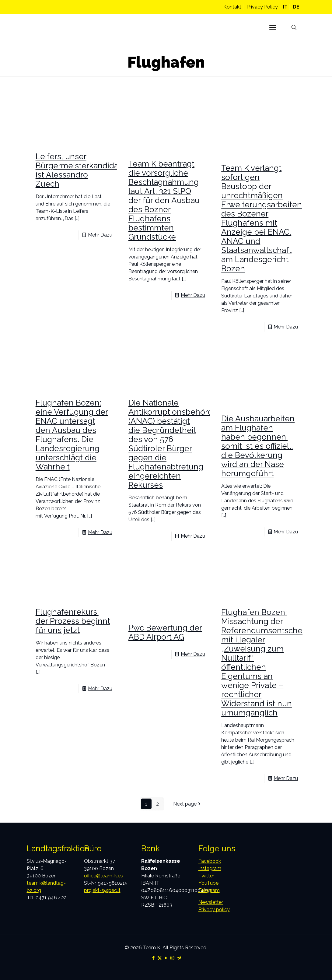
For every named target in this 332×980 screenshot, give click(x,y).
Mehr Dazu (100, 235)
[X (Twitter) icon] (160, 958)
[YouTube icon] (166, 958)
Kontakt (232, 7)
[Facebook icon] (153, 958)
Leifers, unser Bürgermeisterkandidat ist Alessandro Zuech (78, 170)
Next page (187, 804)
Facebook (210, 861)
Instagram (210, 868)
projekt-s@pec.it (102, 890)
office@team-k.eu (104, 876)
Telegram (209, 890)
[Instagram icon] (172, 958)
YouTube (208, 883)
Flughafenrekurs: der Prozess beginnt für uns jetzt (73, 621)
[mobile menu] (273, 27)
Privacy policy (214, 910)
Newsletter (211, 902)
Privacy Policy (262, 7)
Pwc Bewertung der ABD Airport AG (165, 632)
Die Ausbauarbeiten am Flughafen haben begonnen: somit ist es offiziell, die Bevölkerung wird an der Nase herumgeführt (258, 446)
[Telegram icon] (179, 958)
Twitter (206, 876)
